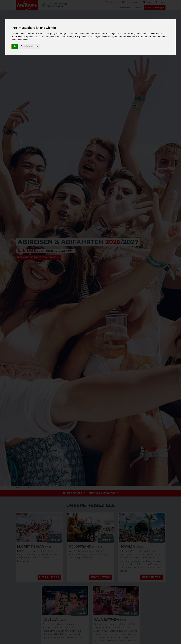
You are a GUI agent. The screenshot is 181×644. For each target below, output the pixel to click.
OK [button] (15, 46)
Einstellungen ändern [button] (29, 46)
